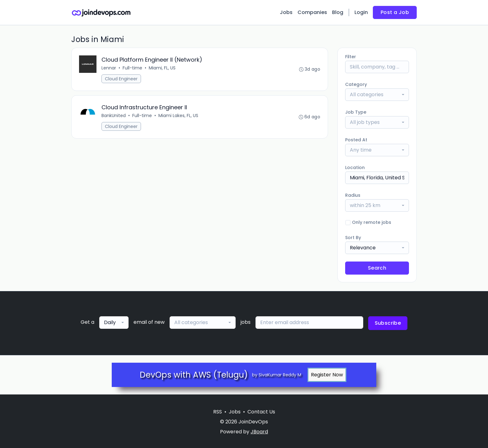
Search (377, 268)
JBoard (259, 432)
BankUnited (114, 116)
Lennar (109, 68)
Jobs (286, 12)
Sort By (353, 238)
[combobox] (377, 95)
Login (361, 12)
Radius (353, 195)
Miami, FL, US (162, 68)
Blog (338, 12)
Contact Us (261, 412)
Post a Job (395, 12)
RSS (218, 412)
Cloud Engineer (121, 79)
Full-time (132, 68)
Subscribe (388, 323)
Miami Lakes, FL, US (178, 116)
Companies (312, 12)
